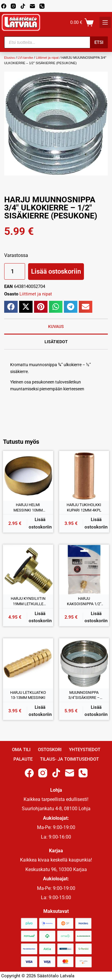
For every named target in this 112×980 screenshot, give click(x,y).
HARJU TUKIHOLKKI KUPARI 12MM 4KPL (84, 507)
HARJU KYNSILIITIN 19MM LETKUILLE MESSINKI (28, 601)
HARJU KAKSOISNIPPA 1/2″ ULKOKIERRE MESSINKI (84, 601)
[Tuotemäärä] (15, 271)
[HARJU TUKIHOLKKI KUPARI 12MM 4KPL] (84, 476)
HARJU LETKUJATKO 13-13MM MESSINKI (28, 695)
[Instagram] (13, 6)
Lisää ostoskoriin (56, 271)
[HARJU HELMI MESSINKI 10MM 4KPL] (28, 476)
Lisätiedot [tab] (56, 342)
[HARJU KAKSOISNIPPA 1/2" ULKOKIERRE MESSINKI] (84, 570)
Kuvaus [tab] (56, 326)
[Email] (32, 6)
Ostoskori (50, 750)
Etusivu (10, 58)
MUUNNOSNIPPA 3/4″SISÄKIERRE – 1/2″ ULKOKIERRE (84, 695)
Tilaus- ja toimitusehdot (69, 759)
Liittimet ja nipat (47, 58)
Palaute (23, 759)
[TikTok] (23, 6)
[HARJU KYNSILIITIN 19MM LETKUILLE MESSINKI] (28, 570)
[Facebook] (4, 6)
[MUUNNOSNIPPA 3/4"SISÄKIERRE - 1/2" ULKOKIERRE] (84, 663)
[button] (11, 307)
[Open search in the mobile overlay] (56, 42)
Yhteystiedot (85, 750)
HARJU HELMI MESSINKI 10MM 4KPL (28, 508)
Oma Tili (21, 750)
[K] (105, 22)
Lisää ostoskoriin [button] (40, 523)
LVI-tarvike (25, 58)
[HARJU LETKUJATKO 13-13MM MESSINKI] (28, 663)
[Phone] (42, 6)
